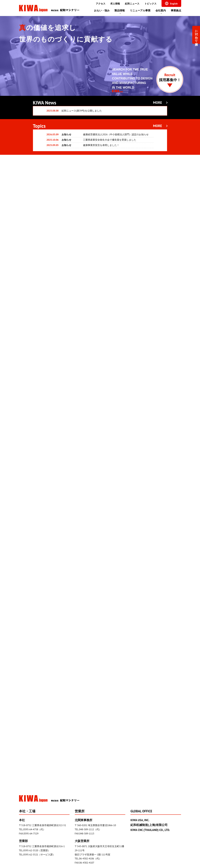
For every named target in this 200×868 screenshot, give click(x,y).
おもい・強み (102, 10)
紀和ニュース (132, 4)
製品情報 (120, 10)
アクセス (101, 4)
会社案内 (161, 10)
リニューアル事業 (140, 10)
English (174, 4)
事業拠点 (176, 10)
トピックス (150, 4)
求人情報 (115, 4)
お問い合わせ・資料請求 (197, 34)
